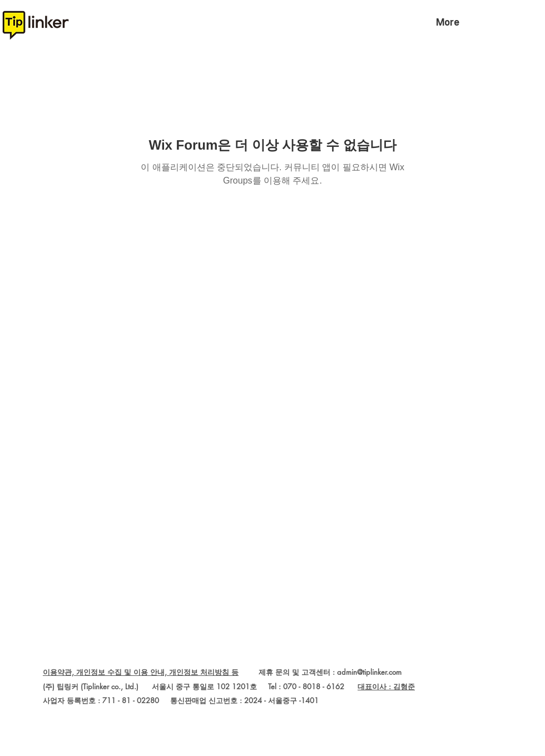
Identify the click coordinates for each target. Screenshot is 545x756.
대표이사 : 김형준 (386, 686)
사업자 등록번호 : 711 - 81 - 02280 (101, 700)
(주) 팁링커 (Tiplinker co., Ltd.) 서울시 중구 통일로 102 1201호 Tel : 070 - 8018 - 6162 (200, 686)
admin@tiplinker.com (369, 672)
